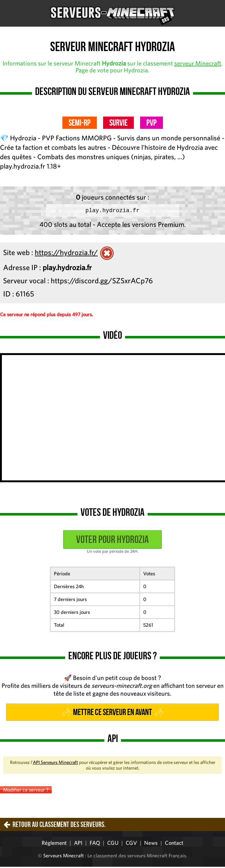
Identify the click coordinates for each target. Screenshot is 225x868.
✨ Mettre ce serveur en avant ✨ (112, 713)
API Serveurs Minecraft (55, 763)
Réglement (54, 844)
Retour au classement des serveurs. (59, 826)
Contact (174, 844)
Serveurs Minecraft (63, 857)
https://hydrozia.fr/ (66, 254)
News (151, 844)
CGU (113, 844)
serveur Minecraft (198, 63)
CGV (131, 844)
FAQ (95, 844)
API (78, 844)
